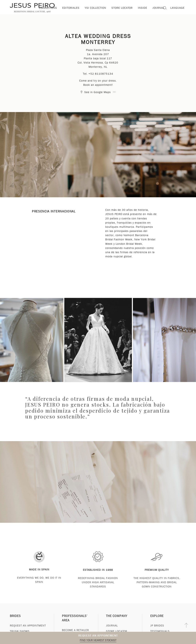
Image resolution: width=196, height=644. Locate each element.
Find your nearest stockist (98, 640)
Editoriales (71, 8)
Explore (157, 624)
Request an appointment (98, 636)
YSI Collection (95, 8)
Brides (15, 624)
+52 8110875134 (101, 74)
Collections (48, 8)
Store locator (122, 8)
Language (177, 8)
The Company (117, 624)
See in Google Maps (96, 92)
